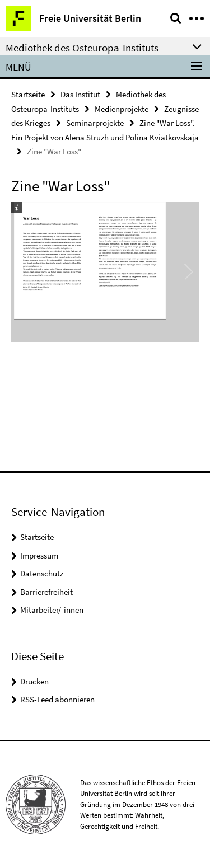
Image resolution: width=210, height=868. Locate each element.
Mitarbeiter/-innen (52, 610)
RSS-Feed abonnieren (57, 699)
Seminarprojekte (95, 123)
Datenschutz (42, 573)
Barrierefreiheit (46, 592)
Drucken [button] (34, 681)
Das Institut (80, 94)
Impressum (39, 555)
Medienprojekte (122, 109)
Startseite (28, 94)
